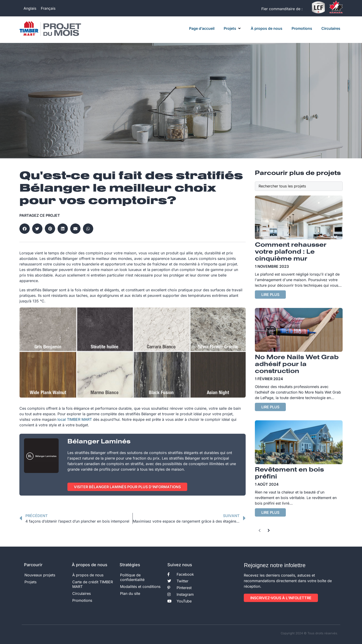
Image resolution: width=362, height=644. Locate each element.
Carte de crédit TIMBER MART (93, 584)
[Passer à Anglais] (30, 8)
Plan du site (130, 593)
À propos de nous (88, 575)
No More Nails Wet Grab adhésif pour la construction (297, 364)
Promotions (82, 600)
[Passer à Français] (48, 8)
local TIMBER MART (75, 419)
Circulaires (81, 593)
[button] (233, 28)
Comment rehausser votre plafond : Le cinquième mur (291, 252)
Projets (30, 582)
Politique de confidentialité (132, 577)
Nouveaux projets (40, 575)
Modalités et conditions (140, 587)
